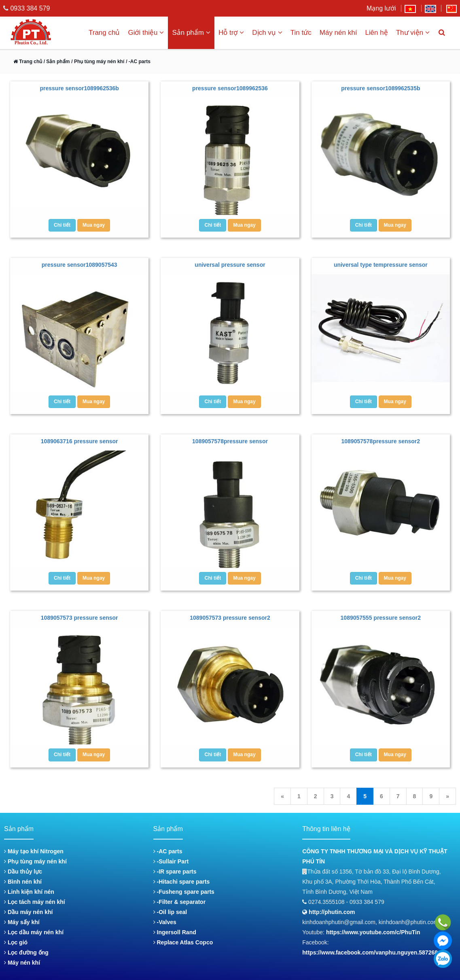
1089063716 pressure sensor (79, 441)
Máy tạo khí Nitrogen (34, 851)
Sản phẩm (191, 33)
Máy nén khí (338, 33)
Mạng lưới (381, 8)
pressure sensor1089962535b (381, 88)
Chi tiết (62, 225)
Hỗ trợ (231, 33)
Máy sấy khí (22, 922)
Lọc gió (16, 942)
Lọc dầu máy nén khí (34, 932)
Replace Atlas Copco (183, 942)
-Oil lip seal (170, 912)
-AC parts (168, 851)
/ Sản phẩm (56, 62)
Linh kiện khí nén (29, 892)
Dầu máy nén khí (28, 912)
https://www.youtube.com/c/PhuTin (373, 932)
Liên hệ (376, 33)
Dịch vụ (267, 33)
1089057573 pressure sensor (79, 618)
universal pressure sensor (230, 265)
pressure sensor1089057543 (79, 265)
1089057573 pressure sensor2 (230, 618)
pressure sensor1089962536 (230, 88)
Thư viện (413, 33)
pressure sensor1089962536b (79, 88)
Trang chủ (104, 33)
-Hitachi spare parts (182, 882)
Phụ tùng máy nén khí (35, 861)
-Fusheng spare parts (184, 892)
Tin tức (301, 33)
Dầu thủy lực (23, 872)
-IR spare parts (175, 872)
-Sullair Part (171, 861)
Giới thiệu (146, 33)
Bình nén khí (23, 882)
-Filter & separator (179, 902)
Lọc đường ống (26, 952)
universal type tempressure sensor (381, 265)
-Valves (165, 922)
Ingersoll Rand (175, 932)
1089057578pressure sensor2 (381, 441)
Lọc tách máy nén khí (35, 902)
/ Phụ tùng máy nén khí (98, 62)
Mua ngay (94, 225)
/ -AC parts (138, 62)
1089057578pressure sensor (230, 441)
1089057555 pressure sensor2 (381, 618)
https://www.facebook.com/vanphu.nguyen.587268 (370, 952)
